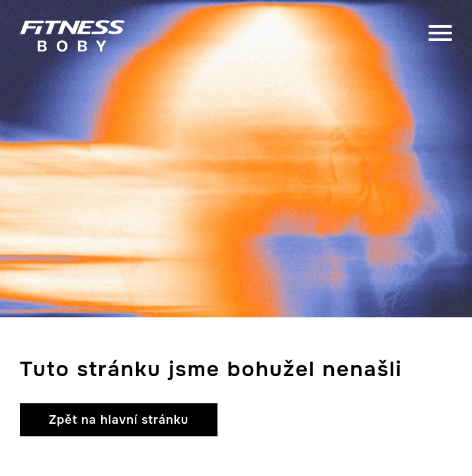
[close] (440, 36)
